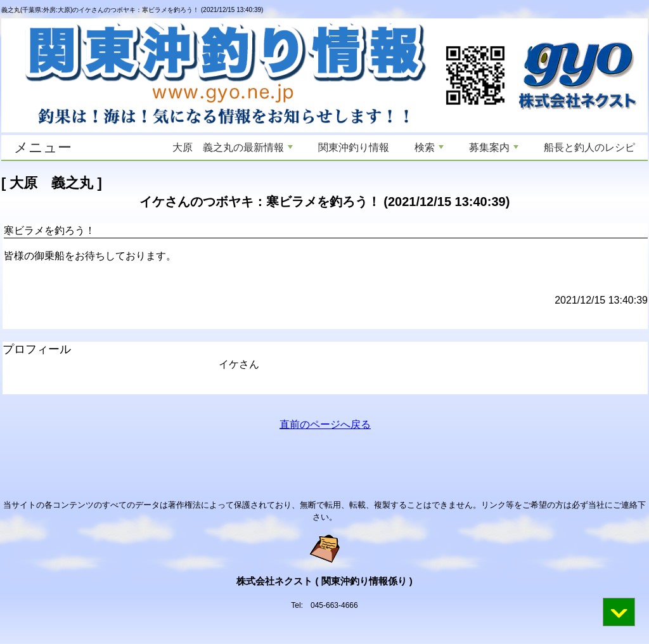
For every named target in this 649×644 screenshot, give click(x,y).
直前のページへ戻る (325, 424)
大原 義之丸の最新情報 (233, 147)
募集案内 (494, 147)
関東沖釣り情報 (354, 147)
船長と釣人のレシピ (589, 147)
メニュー (43, 147)
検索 (429, 147)
